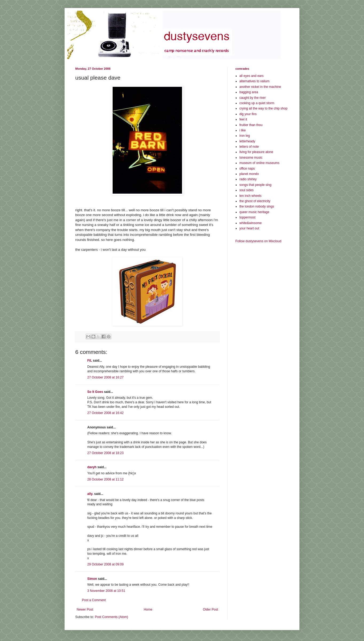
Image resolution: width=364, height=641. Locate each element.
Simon (92, 579)
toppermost (247, 217)
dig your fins (248, 114)
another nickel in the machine (260, 87)
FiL (90, 361)
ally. (90, 494)
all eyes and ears (252, 76)
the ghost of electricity (255, 201)
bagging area (249, 92)
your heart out (249, 228)
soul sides (246, 190)
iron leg (245, 136)
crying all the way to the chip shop (263, 108)
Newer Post (85, 609)
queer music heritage (254, 212)
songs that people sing (255, 185)
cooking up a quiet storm (257, 103)
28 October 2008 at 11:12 (105, 479)
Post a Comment (94, 600)
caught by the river (253, 98)
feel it (243, 119)
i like (243, 130)
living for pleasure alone (256, 152)
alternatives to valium (254, 81)
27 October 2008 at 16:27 (105, 377)
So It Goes (95, 392)
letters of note (249, 147)
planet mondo (249, 174)
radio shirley (248, 179)
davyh (92, 467)
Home (148, 609)
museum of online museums (259, 163)
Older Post (210, 609)
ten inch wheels (250, 196)
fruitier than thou (251, 125)
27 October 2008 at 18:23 (105, 453)
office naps (247, 169)
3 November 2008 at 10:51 (106, 591)
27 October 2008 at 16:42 (105, 413)
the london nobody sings (257, 206)
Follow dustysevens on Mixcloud (258, 241)
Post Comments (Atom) (111, 617)
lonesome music (251, 158)
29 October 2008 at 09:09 (105, 564)
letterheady (247, 141)
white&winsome (250, 223)
